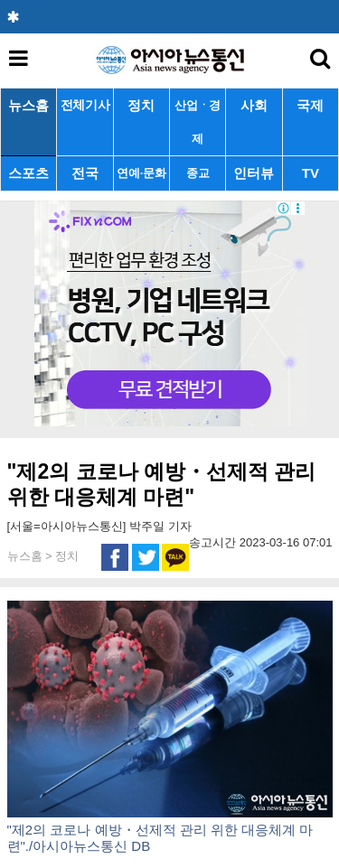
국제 (310, 105)
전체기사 (85, 105)
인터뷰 (254, 173)
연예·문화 (141, 173)
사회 (254, 105)
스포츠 (28, 173)
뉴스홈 (28, 105)
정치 (141, 105)
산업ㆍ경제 (198, 122)
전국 (85, 173)
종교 (198, 173)
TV (311, 173)
